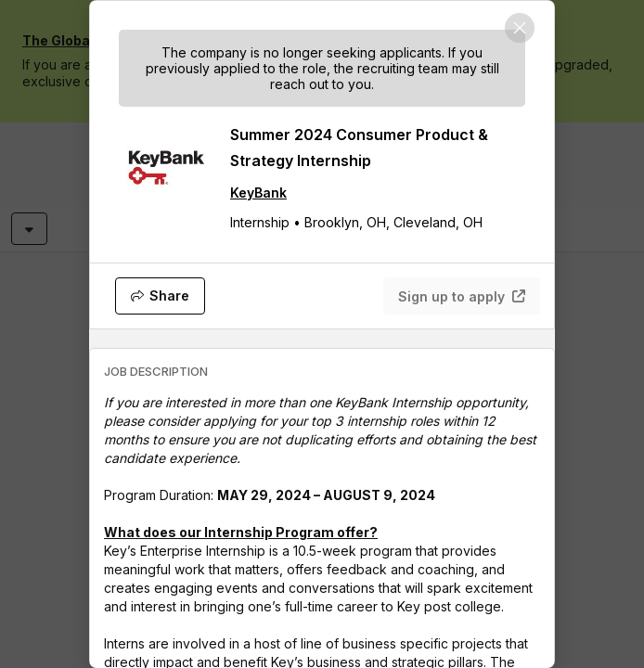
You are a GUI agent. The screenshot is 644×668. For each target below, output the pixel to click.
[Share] (160, 296)
